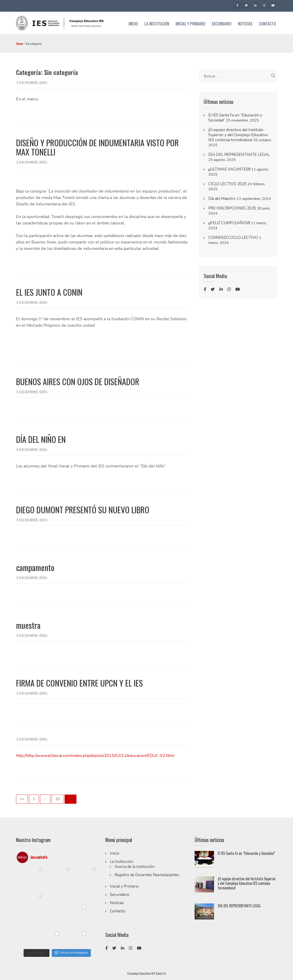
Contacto (267, 24)
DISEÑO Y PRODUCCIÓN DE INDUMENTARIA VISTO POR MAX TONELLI (97, 147)
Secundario (222, 24)
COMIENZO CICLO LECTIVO (233, 238)
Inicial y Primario (190, 24)
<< (22, 799)
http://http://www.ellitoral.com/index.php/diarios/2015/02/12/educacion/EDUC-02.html (95, 756)
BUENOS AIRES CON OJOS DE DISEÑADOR (78, 381)
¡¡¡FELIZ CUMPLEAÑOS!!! (229, 223)
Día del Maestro (222, 199)
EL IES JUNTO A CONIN (49, 292)
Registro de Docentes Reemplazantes (147, 875)
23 (59, 799)
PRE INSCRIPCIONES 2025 (232, 208)
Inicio (133, 24)
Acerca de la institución (134, 867)
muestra (28, 625)
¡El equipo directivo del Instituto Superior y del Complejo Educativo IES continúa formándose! (238, 135)
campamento (35, 567)
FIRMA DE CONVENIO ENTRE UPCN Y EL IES (79, 683)
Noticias (245, 24)
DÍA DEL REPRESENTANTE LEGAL (239, 155)
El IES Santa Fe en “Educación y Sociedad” (247, 853)
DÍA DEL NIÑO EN (41, 439)
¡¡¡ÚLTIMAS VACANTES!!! (229, 169)
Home (19, 43)
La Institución (157, 24)
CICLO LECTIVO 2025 (227, 184)
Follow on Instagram (71, 953)
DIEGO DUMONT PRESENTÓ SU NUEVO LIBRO (83, 510)
